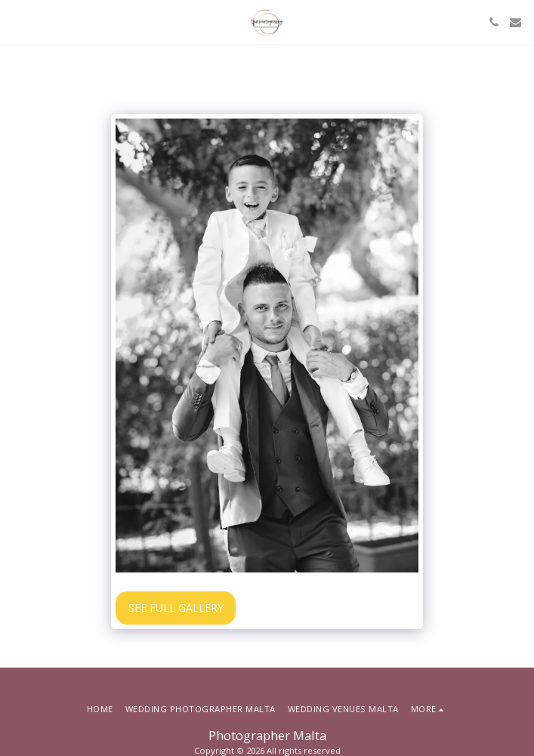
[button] (17, 22)
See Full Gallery (176, 608)
